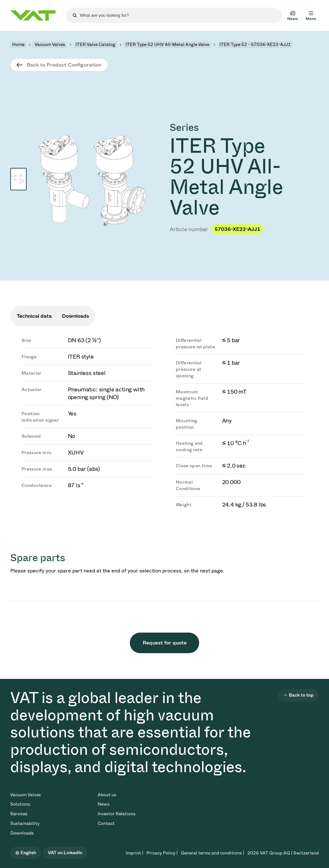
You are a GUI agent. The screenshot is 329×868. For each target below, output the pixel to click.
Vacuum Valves (50, 45)
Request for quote (165, 643)
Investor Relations (117, 814)
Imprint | (134, 853)
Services (19, 814)
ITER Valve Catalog (95, 45)
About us (107, 795)
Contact (106, 823)
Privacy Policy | (162, 853)
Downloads (22, 833)
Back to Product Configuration (64, 65)
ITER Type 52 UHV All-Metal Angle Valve (167, 45)
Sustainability (25, 823)
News (104, 804)
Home (18, 45)
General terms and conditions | (213, 853)
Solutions (20, 804)
